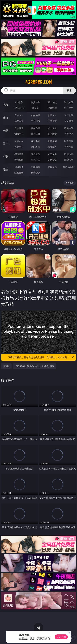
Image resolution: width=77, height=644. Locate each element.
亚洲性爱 (19, 128)
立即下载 (61, 637)
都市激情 (19, 154)
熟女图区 (52, 147)
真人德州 (36, 102)
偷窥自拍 (19, 141)
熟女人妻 (19, 121)
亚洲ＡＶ (19, 115)
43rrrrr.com (38, 82)
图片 (5, 144)
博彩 (5, 105)
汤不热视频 (69, 167)
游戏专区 (69, 102)
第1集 (6, 366)
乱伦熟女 (52, 134)
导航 (5, 169)
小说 (5, 157)
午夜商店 (36, 167)
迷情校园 (19, 160)
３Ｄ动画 (69, 115)
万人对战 (52, 102)
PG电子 (19, 102)
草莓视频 (52, 167)
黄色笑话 (52, 160)
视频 (5, 118)
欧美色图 (52, 141)
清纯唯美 (36, 147)
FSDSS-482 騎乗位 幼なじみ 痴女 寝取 (35, 366)
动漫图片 (69, 141)
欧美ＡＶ (52, 115)
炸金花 (36, 108)
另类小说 (36, 160)
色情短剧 (36, 173)
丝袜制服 (36, 121)
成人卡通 (52, 128)
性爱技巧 (69, 160)
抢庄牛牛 (69, 108)
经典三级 (36, 134)
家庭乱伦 (36, 154)
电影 (5, 131)
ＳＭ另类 (69, 121)
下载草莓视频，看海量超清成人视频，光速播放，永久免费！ (41, 357)
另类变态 (69, 134)
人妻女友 (52, 154)
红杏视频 (19, 173)
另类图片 (69, 147)
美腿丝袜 (19, 147)
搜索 (69, 90)
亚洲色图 (36, 141)
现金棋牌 (52, 108)
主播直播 (52, 121)
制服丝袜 (19, 134)
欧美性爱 (69, 128)
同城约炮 (19, 167)
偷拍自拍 (36, 128)
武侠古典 (69, 154)
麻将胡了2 (19, 108)
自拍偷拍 (36, 115)
